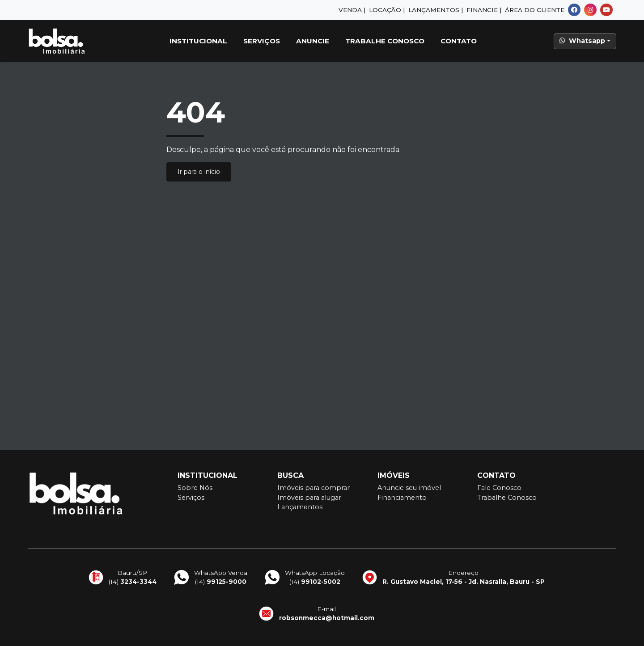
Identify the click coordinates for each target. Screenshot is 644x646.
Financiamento (402, 498)
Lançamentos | (436, 10)
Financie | (484, 10)
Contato (459, 41)
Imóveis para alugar (309, 498)
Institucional (198, 41)
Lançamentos (300, 507)
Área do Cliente (535, 10)
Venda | (352, 10)
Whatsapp (582, 41)
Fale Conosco (499, 488)
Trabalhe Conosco (385, 41)
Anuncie (313, 41)
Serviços (262, 41)
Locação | (387, 10)
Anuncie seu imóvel (409, 488)
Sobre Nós (195, 488)
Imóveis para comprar (314, 488)
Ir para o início (199, 172)
